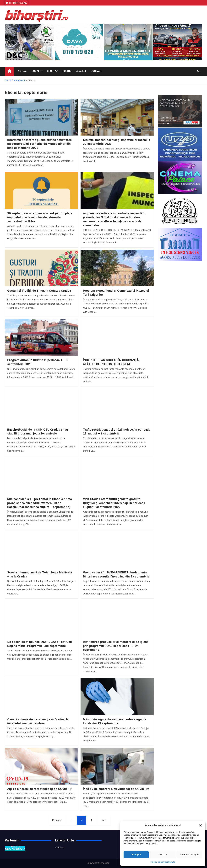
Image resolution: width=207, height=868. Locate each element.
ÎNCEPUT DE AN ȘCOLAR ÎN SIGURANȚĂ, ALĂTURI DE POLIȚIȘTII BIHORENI (111, 362)
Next (104, 820)
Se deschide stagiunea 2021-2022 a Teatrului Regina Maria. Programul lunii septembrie (40, 644)
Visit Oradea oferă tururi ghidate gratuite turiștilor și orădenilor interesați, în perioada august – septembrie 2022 (114, 503)
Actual (22, 71)
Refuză (163, 855)
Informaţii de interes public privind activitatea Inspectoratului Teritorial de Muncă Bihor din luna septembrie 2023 (39, 144)
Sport (51, 71)
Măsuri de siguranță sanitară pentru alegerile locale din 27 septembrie (115, 721)
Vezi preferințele (190, 855)
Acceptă (136, 855)
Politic (67, 71)
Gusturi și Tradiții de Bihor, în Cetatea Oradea (39, 291)
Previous (57, 820)
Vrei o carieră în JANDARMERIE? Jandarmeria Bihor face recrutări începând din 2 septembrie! (117, 574)
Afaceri (81, 71)
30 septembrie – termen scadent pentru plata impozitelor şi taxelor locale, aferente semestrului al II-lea (40, 217)
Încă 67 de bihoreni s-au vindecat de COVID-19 (116, 789)
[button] (201, 825)
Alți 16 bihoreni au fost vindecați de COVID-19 (39, 789)
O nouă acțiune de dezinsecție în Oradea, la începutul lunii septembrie (38, 721)
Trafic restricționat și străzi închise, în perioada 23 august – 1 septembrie (117, 432)
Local (36, 71)
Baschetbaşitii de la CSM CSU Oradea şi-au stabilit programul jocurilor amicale (38, 432)
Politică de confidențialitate (163, 862)
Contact (96, 71)
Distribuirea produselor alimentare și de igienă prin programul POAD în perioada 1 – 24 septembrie (116, 646)
